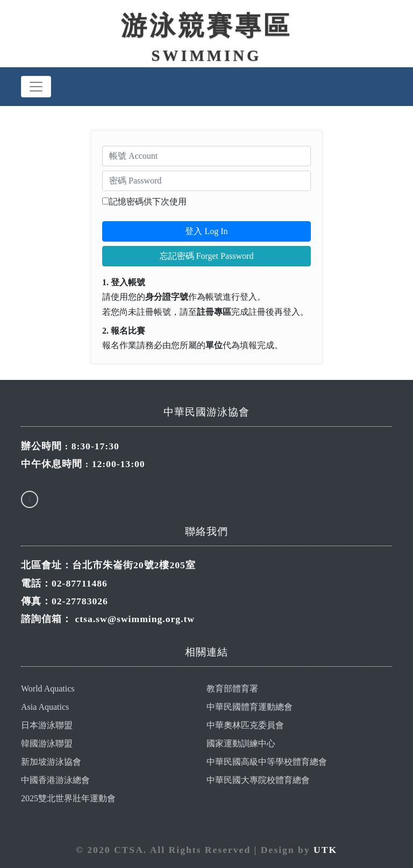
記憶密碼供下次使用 (148, 202)
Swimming (207, 55)
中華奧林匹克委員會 (245, 725)
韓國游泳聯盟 (47, 743)
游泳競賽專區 (206, 26)
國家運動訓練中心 (241, 743)
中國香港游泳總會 (55, 780)
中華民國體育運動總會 (250, 707)
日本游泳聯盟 (47, 725)
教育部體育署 (232, 689)
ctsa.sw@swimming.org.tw (135, 619)
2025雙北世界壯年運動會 (68, 798)
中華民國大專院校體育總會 (258, 780)
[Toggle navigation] (36, 87)
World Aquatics (48, 689)
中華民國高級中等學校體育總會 (267, 762)
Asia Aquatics (45, 707)
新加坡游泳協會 (51, 762)
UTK (325, 850)
